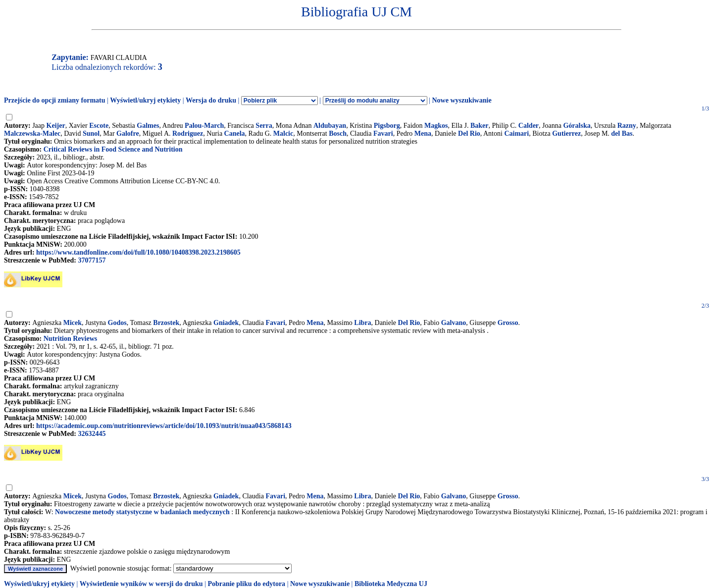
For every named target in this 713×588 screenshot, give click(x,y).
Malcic (283, 134)
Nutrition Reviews (71, 339)
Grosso (508, 323)
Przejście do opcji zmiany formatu (55, 100)
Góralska (577, 126)
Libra (362, 323)
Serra (264, 126)
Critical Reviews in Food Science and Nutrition (113, 149)
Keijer (56, 126)
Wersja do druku (211, 100)
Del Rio (469, 134)
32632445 (92, 434)
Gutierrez (566, 134)
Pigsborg (387, 126)
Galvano (454, 323)
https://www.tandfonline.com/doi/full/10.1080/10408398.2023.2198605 (138, 252)
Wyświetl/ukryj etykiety (145, 100)
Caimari (516, 134)
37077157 (92, 260)
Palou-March (204, 126)
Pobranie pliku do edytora (246, 584)
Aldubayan (330, 126)
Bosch (338, 134)
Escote (99, 126)
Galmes (148, 126)
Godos (117, 323)
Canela (235, 134)
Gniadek (226, 323)
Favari (383, 134)
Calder (529, 126)
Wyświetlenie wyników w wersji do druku (141, 584)
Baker (480, 126)
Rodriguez (188, 134)
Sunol (91, 134)
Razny (627, 126)
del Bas (622, 134)
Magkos (436, 126)
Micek (73, 323)
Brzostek (166, 323)
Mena (423, 134)
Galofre (128, 134)
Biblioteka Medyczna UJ (391, 584)
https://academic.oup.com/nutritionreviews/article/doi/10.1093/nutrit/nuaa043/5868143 (164, 426)
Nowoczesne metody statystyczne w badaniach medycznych (142, 512)
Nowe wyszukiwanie (461, 100)
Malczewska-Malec (32, 134)
